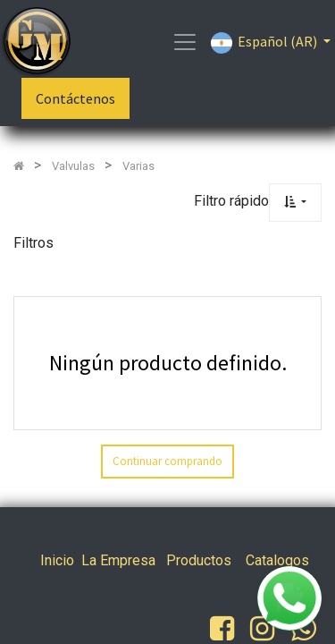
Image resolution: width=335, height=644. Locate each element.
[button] (295, 203)
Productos (199, 560)
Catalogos (277, 560)
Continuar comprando (167, 461)
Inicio (57, 560)
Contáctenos (75, 98)
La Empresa (118, 560)
